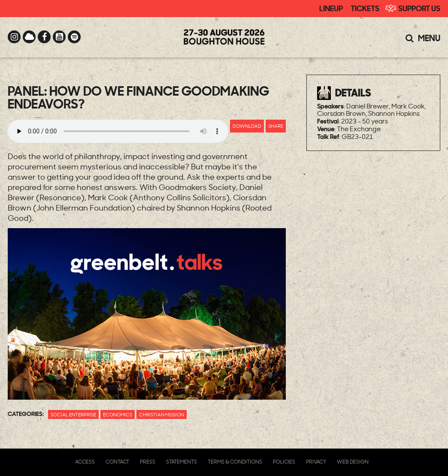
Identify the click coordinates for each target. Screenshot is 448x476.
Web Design (353, 462)
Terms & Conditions (235, 462)
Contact (117, 462)
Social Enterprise (73, 414)
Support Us (419, 8)
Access (85, 462)
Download (247, 126)
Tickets (365, 8)
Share (276, 126)
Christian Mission (162, 414)
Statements (182, 462)
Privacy (316, 462)
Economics (118, 414)
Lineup (331, 8)
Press (148, 462)
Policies (284, 462)
